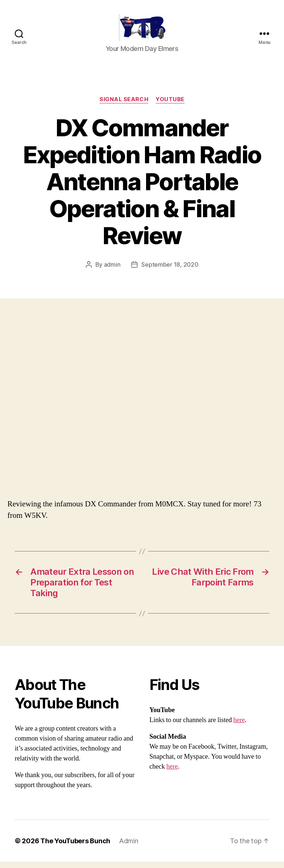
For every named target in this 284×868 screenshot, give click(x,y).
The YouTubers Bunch (75, 847)
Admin (129, 847)
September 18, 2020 (170, 271)
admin (112, 271)
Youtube (170, 106)
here (239, 726)
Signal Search (124, 106)
